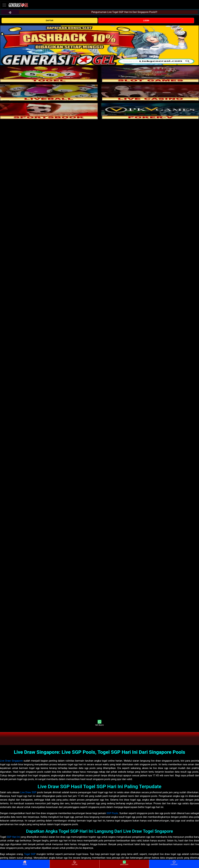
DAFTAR (49, 21)
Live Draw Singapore (11, 761)
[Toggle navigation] (4, 5)
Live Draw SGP (28, 792)
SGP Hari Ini (13, 837)
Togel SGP (30, 854)
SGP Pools (112, 813)
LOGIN (146, 21)
